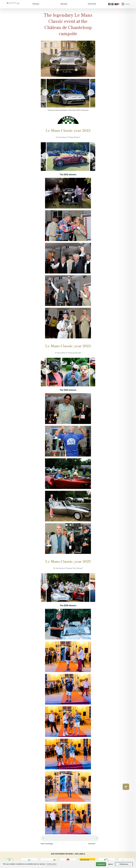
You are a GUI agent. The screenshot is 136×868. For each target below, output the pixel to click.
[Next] (91, 92)
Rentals (64, 4)
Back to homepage (47, 844)
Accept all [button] (101, 864)
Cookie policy (51, 864)
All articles (92, 844)
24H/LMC (92, 4)
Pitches (36, 4)
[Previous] (45, 92)
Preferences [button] (124, 864)
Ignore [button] (110, 864)
